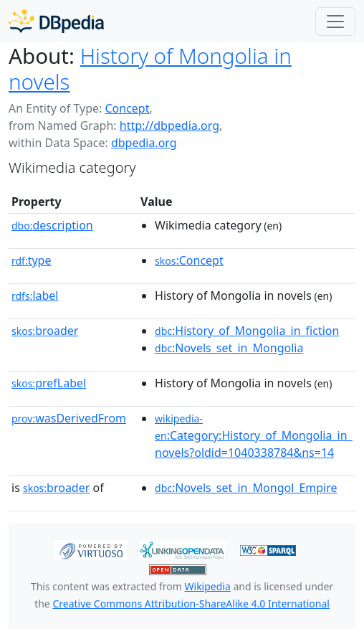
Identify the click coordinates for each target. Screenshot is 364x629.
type (32, 260)
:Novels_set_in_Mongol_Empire (246, 488)
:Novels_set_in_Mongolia (229, 348)
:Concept (189, 260)
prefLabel (49, 383)
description (52, 225)
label (35, 295)
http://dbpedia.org (169, 126)
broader (45, 331)
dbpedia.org (144, 143)
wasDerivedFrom (69, 418)
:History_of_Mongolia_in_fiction (247, 331)
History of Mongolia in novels (150, 68)
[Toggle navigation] (335, 22)
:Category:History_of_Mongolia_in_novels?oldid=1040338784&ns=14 (254, 436)
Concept (127, 108)
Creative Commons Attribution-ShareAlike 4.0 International (191, 604)
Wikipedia (208, 586)
